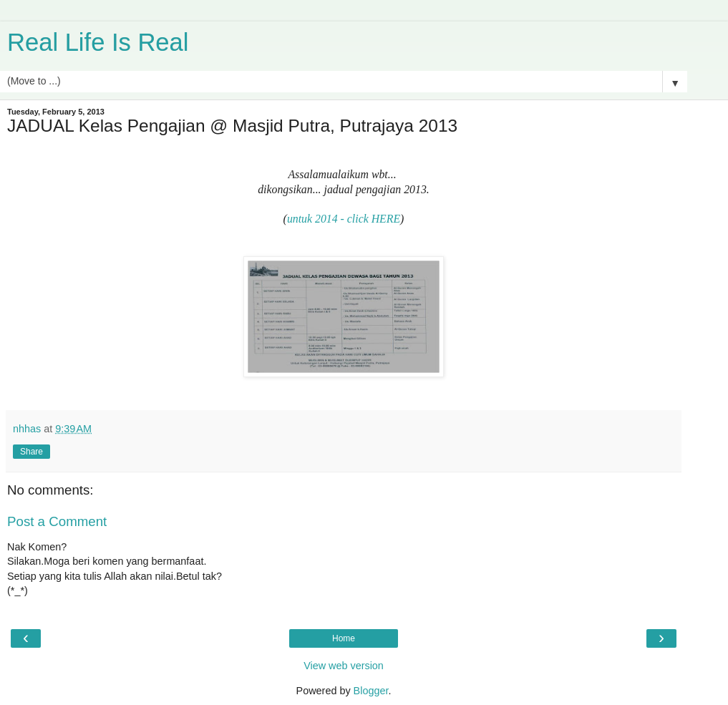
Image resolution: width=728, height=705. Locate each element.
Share (31, 452)
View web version (344, 666)
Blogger (371, 691)
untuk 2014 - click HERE (344, 219)
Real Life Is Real (98, 42)
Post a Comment (57, 521)
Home (344, 638)
